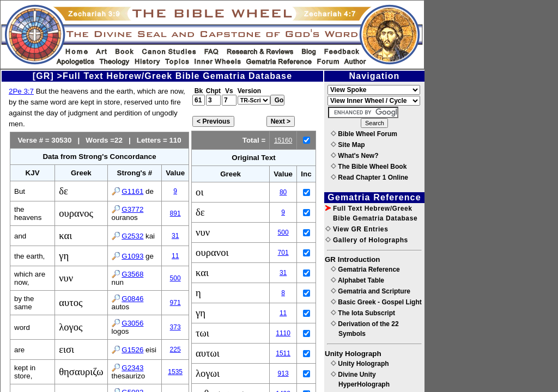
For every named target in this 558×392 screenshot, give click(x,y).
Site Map (348, 145)
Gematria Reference (365, 269)
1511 (283, 353)
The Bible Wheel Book (369, 167)
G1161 (132, 191)
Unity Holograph (360, 364)
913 (283, 373)
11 (175, 256)
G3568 (132, 274)
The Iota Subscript (363, 313)
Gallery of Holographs (367, 240)
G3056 (132, 323)
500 (175, 278)
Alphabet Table (357, 280)
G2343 (132, 368)
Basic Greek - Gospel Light (376, 302)
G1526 (132, 350)
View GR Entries (357, 229)
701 (283, 253)
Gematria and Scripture (371, 291)
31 (175, 236)
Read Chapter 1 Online (369, 177)
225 (175, 350)
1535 (175, 372)
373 (175, 327)
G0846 (132, 299)
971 (175, 303)
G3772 (132, 209)
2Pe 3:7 (21, 91)
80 (283, 192)
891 (175, 213)
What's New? (355, 156)
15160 (283, 140)
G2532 (132, 236)
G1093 (132, 256)
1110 (283, 333)
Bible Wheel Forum (364, 134)
